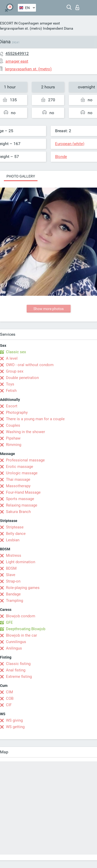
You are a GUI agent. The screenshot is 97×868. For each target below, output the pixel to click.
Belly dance (16, 534)
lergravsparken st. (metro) (21, 28)
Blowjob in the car (21, 635)
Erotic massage (20, 467)
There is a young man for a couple (35, 419)
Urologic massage (22, 473)
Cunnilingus (16, 642)
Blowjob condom (21, 616)
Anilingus (14, 648)
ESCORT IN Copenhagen (19, 23)
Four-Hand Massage (23, 492)
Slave (11, 575)
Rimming (14, 445)
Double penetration (22, 378)
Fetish (11, 391)
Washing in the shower (25, 432)
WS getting (15, 727)
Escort (12, 406)
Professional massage (25, 460)
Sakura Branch (18, 512)
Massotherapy (18, 486)
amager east (50, 23)
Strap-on (13, 581)
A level (12, 358)
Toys (10, 384)
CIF (9, 705)
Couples (13, 425)
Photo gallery (21, 176)
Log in (77, 7)
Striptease (15, 527)
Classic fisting (18, 664)
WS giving (14, 720)
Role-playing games (23, 588)
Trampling (14, 601)
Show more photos (48, 309)
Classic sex (16, 352)
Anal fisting (16, 670)
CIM (9, 692)
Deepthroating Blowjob (26, 629)
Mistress (14, 555)
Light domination (21, 562)
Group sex (15, 371)
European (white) (70, 144)
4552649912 (17, 53)
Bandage (13, 594)
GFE (9, 622)
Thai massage (18, 479)
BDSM (11, 568)
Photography (17, 412)
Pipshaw (13, 438)
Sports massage (20, 499)
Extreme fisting (19, 677)
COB (10, 698)
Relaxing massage (22, 505)
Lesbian (13, 540)
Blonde (61, 157)
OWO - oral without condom (30, 365)
